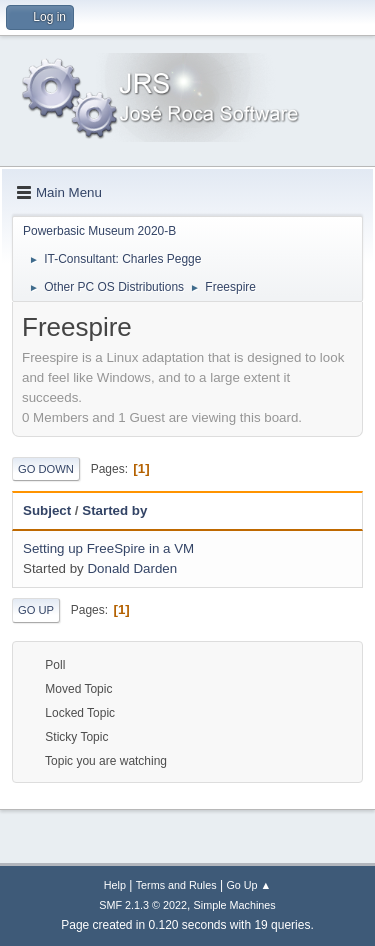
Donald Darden (132, 568)
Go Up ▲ (248, 885)
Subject (47, 510)
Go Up (36, 610)
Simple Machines (235, 905)
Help (115, 885)
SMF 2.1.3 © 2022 (143, 905)
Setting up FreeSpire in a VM (108, 548)
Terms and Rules (176, 885)
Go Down (46, 469)
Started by (114, 510)
